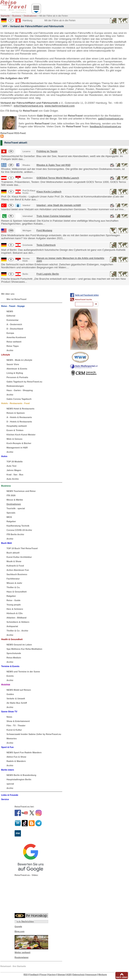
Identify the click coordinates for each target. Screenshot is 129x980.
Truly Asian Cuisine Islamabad (54, 216)
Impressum (91, 975)
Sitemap (61, 975)
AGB (69, 975)
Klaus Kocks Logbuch (49, 192)
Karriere (52, 975)
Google (18, 926)
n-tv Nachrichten (25, 921)
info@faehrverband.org (29, 106)
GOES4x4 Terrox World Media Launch (58, 178)
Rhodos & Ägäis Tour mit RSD (54, 165)
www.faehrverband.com (60, 106)
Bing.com (20, 931)
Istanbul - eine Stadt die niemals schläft (59, 205)
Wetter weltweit (23, 952)
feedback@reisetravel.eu (105, 126)
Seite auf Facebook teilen (87, 295)
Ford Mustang (44, 230)
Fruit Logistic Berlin (48, 274)
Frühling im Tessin (47, 151)
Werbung (102, 975)
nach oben (122, 977)
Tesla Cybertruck (46, 245)
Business (17, 16)
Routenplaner (22, 957)
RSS (26, 975)
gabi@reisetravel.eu (111, 119)
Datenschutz (79, 975)
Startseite (5, 16)
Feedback (34, 975)
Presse (43, 975)
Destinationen (30, 16)
